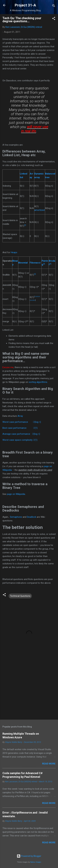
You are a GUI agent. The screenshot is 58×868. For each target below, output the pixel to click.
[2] (44, 264)
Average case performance (16, 434)
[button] (54, 19)
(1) (35, 428)
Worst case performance (15, 422)
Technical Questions (20, 596)
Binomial (23, 263)
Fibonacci (35, 263)
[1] (25, 225)
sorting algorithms (38, 382)
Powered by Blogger (29, 856)
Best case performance (14, 428)
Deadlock (32, 517)
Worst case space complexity (17, 440)
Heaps (14, 252)
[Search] (54, 6)
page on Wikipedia (16, 494)
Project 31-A (25, 5)
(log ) (37, 422)
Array (20, 416)
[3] (50, 264)
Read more (49, 764)
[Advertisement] (29, 693)
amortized (39, 210)
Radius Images (36, 862)
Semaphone (16, 517)
